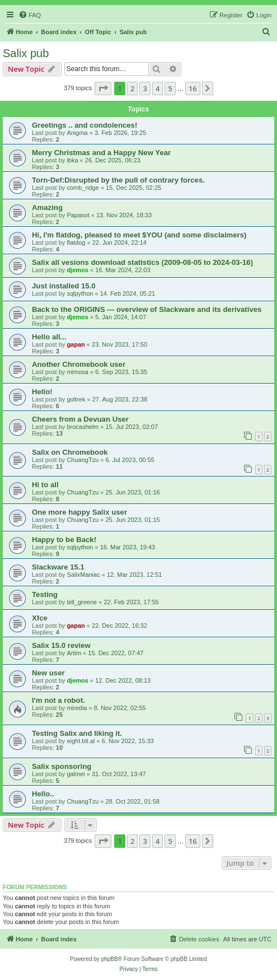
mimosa (78, 372)
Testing (45, 594)
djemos (78, 270)
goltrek (76, 399)
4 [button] (158, 88)
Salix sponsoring (62, 766)
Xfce (40, 618)
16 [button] (193, 88)
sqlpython (80, 293)
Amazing (47, 207)
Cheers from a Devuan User (80, 419)
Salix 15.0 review (61, 645)
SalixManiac (83, 575)
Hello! (42, 392)
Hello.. (43, 794)
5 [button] (170, 88)
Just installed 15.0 (64, 286)
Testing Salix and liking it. (77, 733)
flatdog (76, 242)
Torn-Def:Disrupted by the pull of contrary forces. (118, 180)
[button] (103, 88)
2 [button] (132, 88)
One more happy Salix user (79, 512)
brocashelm (83, 427)
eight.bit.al (81, 741)
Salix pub (26, 53)
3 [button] (145, 88)
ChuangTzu (83, 460)
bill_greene (82, 602)
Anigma (77, 133)
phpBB (110, 959)
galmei (76, 774)
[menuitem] (30, 15)
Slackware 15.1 (58, 567)
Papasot (78, 215)
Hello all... (49, 337)
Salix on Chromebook (70, 452)
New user (48, 673)
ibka (72, 160)
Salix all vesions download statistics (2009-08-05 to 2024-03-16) (142, 262)
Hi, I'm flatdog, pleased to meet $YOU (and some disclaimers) (139, 235)
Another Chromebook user (79, 364)
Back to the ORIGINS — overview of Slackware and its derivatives (147, 309)
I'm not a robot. (58, 700)
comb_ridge (83, 188)
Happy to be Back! (64, 540)
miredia (77, 708)
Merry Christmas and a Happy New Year (101, 153)
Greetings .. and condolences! (84, 125)
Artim (74, 653)
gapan (76, 344)
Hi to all (45, 485)
